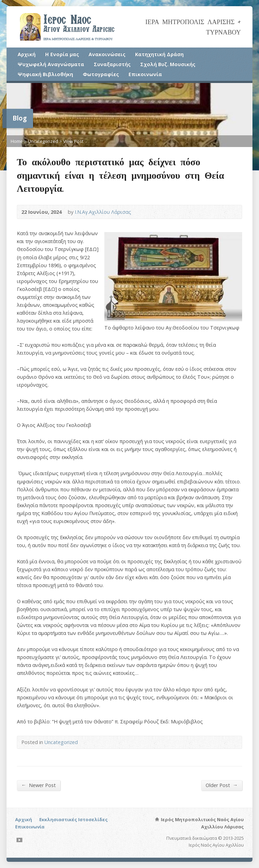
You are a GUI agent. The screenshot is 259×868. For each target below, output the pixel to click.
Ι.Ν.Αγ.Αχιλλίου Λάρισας (103, 212)
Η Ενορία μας (62, 54)
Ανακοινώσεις (107, 54)
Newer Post (39, 785)
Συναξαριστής (112, 64)
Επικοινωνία (145, 74)
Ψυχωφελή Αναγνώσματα (51, 64)
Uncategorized (43, 141)
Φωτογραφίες (101, 74)
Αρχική (27, 54)
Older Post (222, 785)
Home (17, 141)
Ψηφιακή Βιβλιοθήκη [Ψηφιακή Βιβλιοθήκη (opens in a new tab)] (45, 74)
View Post (73, 141)
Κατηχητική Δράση (159, 54)
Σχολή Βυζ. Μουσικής (168, 64)
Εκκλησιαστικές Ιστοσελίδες (74, 819)
